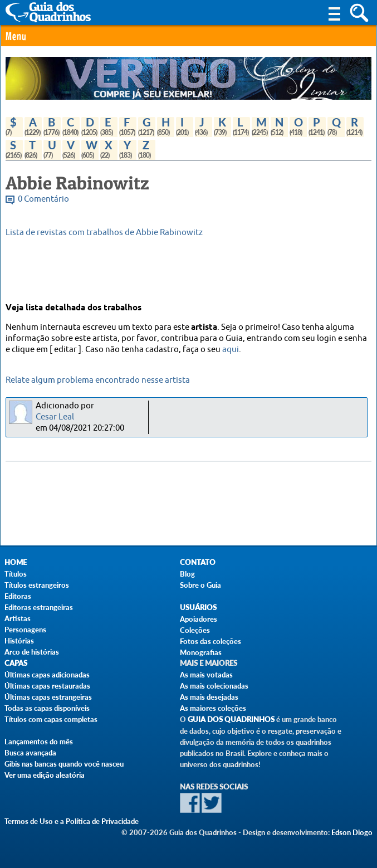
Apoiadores (199, 619)
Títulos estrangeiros (37, 585)
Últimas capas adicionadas (47, 675)
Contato (198, 562)
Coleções (195, 630)
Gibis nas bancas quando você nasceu (64, 764)
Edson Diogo (352, 832)
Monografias (201, 652)
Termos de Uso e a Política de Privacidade (72, 821)
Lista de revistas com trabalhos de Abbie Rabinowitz (104, 233)
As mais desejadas (209, 697)
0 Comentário (43, 199)
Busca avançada (30, 753)
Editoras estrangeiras (39, 607)
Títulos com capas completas (51, 719)
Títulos (16, 574)
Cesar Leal (55, 417)
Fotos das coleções (210, 641)
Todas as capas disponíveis (47, 708)
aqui (231, 350)
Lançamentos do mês (39, 742)
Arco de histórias (32, 652)
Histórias (19, 641)
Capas (16, 663)
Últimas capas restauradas (47, 686)
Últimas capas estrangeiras (48, 697)
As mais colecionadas (214, 686)
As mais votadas (206, 675)
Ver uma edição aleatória (45, 775)
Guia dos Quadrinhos (231, 720)
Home (16, 562)
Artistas (18, 618)
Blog (187, 574)
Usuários (198, 608)
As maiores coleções (213, 708)
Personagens (25, 630)
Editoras (18, 596)
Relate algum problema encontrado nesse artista (98, 380)
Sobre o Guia (200, 585)
